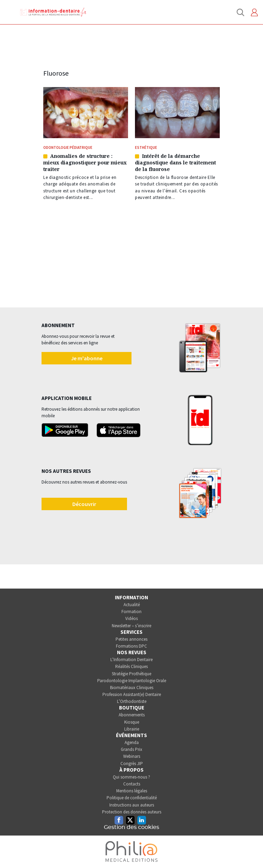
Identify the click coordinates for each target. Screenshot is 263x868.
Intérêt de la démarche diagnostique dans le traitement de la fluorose (175, 163)
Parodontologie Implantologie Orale (132, 681)
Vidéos (131, 618)
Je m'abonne (87, 358)
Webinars (132, 756)
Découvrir (84, 504)
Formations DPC (131, 646)
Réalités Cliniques (131, 666)
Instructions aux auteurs (132, 805)
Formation (131, 612)
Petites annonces (131, 639)
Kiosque (132, 722)
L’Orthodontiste (132, 701)
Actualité (132, 605)
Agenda (132, 742)
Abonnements (132, 715)
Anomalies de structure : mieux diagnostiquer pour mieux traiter (85, 163)
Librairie (132, 729)
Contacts (132, 784)
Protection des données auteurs (132, 812)
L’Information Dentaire (131, 660)
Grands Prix (131, 749)
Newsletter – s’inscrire (131, 626)
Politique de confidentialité (132, 798)
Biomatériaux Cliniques (132, 688)
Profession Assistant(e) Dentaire (132, 694)
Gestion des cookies (131, 827)
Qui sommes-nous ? (131, 777)
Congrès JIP (132, 764)
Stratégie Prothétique (131, 674)
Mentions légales (132, 791)
